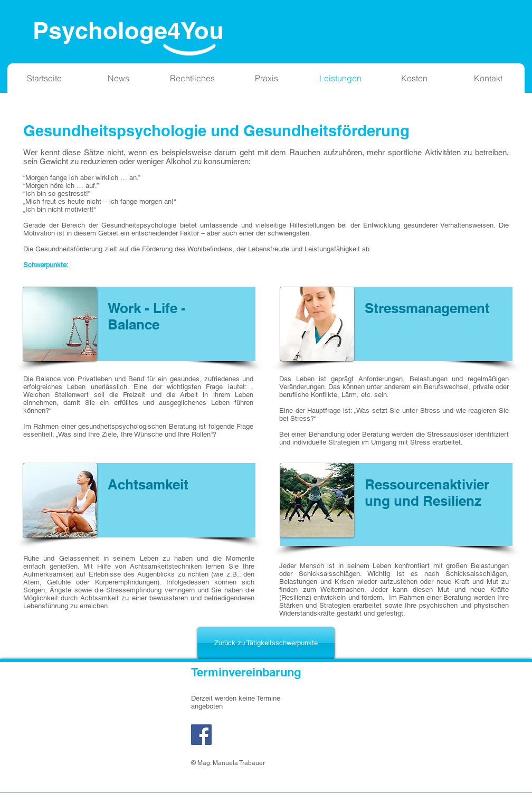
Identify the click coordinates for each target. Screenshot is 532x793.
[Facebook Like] (251, 740)
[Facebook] (201, 735)
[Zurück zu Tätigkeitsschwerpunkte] (266, 643)
